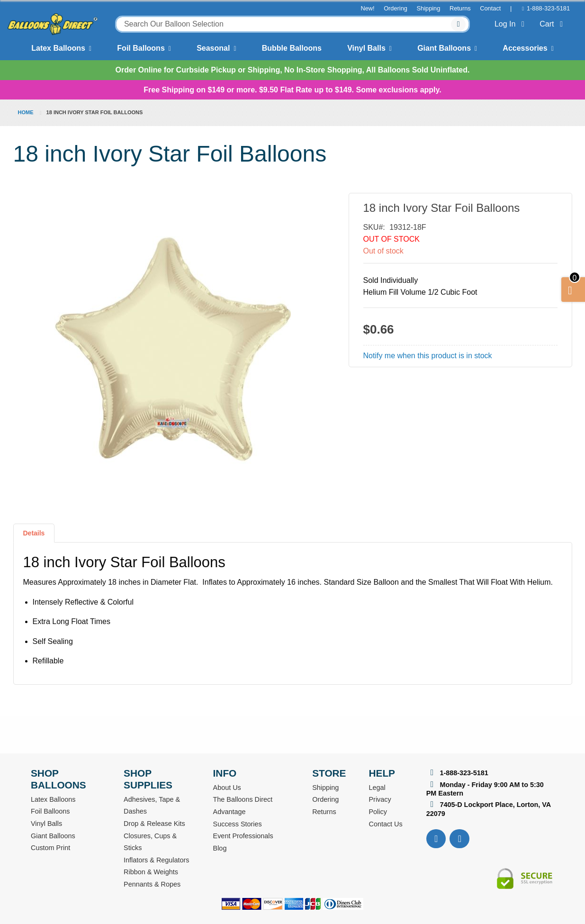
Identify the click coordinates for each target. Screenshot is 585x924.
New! (367, 8)
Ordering (396, 8)
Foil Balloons (141, 48)
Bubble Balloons (292, 48)
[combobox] (292, 24)
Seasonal (213, 48)
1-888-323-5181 (548, 8)
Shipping (429, 8)
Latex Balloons (58, 48)
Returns (460, 8)
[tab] (34, 537)
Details (34, 533)
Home (26, 112)
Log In (511, 24)
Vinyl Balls (366, 48)
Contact (490, 8)
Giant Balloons (444, 48)
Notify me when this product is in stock (428, 356)
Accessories (525, 48)
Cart (553, 24)
